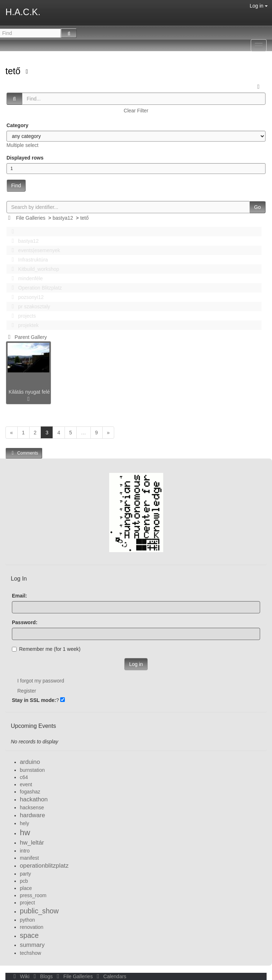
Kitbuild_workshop (33, 269)
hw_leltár (32, 843)
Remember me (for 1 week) (46, 649)
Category (17, 125)
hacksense (32, 807)
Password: (25, 622)
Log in (259, 6)
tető (14, 71)
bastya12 (63, 218)
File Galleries (31, 218)
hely (24, 823)
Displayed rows (25, 158)
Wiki (21, 976)
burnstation (32, 770)
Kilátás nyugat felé (29, 392)
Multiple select (23, 145)
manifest (29, 858)
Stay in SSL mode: (34, 700)
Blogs (43, 976)
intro (25, 851)
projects (22, 316)
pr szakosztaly (29, 306)
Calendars (110, 976)
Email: (19, 596)
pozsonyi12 (26, 297)
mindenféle (25, 278)
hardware (32, 815)
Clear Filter (136, 111)
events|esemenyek (34, 250)
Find (16, 185)
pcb (24, 881)
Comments (24, 453)
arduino (30, 762)
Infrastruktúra (28, 260)
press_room (33, 895)
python (27, 920)
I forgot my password (41, 681)
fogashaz (30, 792)
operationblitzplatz (44, 866)
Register (27, 691)
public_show (39, 911)
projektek (23, 325)
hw (25, 833)
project (27, 903)
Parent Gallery (26, 337)
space (29, 935)
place (26, 888)
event (26, 784)
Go (257, 207)
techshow (30, 953)
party (25, 874)
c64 (24, 777)
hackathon (34, 799)
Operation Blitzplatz (35, 288)
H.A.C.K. (23, 12)
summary (32, 945)
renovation (32, 927)
